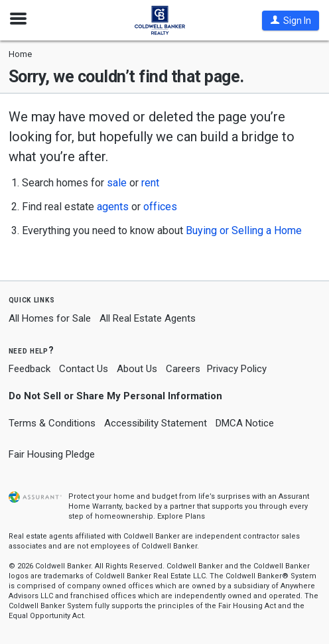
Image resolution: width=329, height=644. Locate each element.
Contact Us (84, 369)
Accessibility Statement (156, 423)
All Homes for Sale (50, 318)
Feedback (30, 369)
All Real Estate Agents (148, 318)
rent (150, 183)
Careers (183, 369)
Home (20, 54)
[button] (291, 21)
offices (160, 207)
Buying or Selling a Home (244, 230)
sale (117, 183)
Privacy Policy (237, 369)
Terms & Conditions (52, 423)
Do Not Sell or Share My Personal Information (115, 396)
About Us (137, 369)
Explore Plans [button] (181, 516)
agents (113, 207)
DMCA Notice (245, 423)
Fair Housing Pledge (52, 454)
